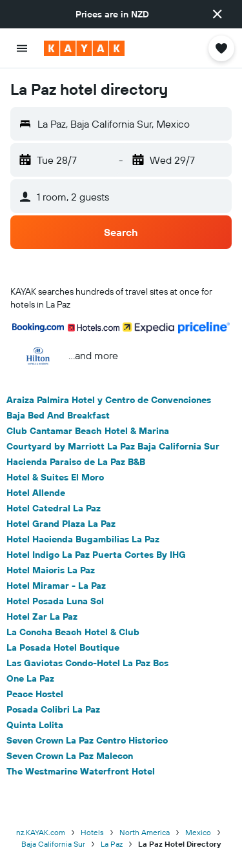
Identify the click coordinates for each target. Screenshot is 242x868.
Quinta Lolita (35, 725)
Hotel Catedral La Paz (54, 508)
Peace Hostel (35, 694)
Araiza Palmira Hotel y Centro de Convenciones (109, 400)
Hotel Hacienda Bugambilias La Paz (83, 539)
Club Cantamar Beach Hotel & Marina (88, 431)
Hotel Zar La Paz (42, 616)
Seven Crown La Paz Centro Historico (87, 740)
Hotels (92, 832)
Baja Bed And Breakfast (58, 415)
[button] (217, 14)
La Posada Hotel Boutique (63, 647)
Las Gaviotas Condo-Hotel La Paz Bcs (87, 663)
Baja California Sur (53, 844)
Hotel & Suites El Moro (55, 477)
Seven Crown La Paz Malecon (70, 756)
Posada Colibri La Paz (53, 709)
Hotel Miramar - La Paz (56, 586)
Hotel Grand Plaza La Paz (61, 524)
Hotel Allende (36, 493)
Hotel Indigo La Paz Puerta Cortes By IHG (96, 555)
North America (145, 832)
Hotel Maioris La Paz (51, 570)
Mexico (198, 832)
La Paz (112, 844)
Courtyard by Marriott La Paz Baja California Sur (113, 446)
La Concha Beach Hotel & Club (73, 632)
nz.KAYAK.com (41, 832)
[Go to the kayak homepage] (84, 48)
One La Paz (30, 678)
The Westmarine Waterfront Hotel (81, 771)
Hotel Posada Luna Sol (55, 601)
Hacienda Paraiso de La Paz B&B (76, 462)
